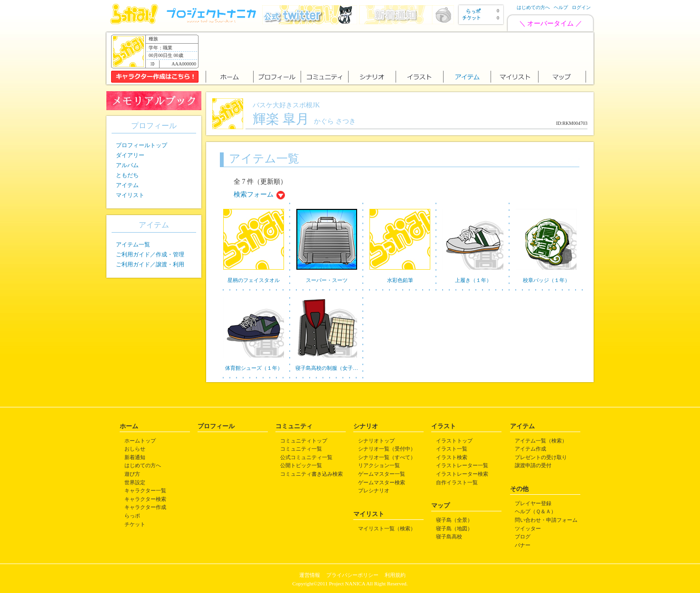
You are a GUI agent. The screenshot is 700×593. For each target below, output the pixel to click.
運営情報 (310, 575)
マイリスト (130, 195)
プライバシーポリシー (352, 575)
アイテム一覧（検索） (541, 441)
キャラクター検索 (145, 499)
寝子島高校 (449, 537)
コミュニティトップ (304, 441)
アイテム (127, 185)
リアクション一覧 (379, 465)
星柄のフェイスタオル (254, 280)
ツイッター (528, 528)
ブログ (523, 537)
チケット (135, 524)
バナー (523, 545)
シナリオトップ (376, 441)
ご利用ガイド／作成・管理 (150, 254)
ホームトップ (140, 441)
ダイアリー (130, 155)
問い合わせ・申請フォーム (546, 520)
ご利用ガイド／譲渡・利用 (150, 264)
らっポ (132, 516)
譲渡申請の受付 (533, 465)
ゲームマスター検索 (382, 482)
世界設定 (135, 482)
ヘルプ (561, 7)
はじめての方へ (533, 7)
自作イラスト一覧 (457, 482)
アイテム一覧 (133, 245)
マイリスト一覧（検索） (387, 528)
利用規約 (395, 575)
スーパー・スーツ (327, 280)
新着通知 (135, 457)
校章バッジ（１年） (546, 280)
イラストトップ (454, 441)
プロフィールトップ (142, 145)
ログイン (581, 7)
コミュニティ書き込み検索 (312, 474)
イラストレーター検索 (462, 474)
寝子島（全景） (454, 520)
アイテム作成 (530, 449)
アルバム (127, 165)
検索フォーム (254, 194)
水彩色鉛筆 (400, 280)
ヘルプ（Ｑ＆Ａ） (535, 511)
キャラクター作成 (145, 507)
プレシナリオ (374, 490)
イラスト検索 (452, 457)
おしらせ (135, 449)
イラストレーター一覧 (462, 465)
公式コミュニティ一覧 (306, 457)
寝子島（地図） (454, 528)
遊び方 (132, 474)
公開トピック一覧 (301, 465)
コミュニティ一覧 (301, 449)
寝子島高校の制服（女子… (327, 368)
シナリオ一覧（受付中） (387, 449)
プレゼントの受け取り (541, 457)
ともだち (127, 175)
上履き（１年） (473, 280)
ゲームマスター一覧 (382, 474)
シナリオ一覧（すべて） (387, 457)
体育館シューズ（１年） (254, 368)
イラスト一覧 (452, 449)
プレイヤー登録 (533, 503)
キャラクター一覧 (145, 490)
